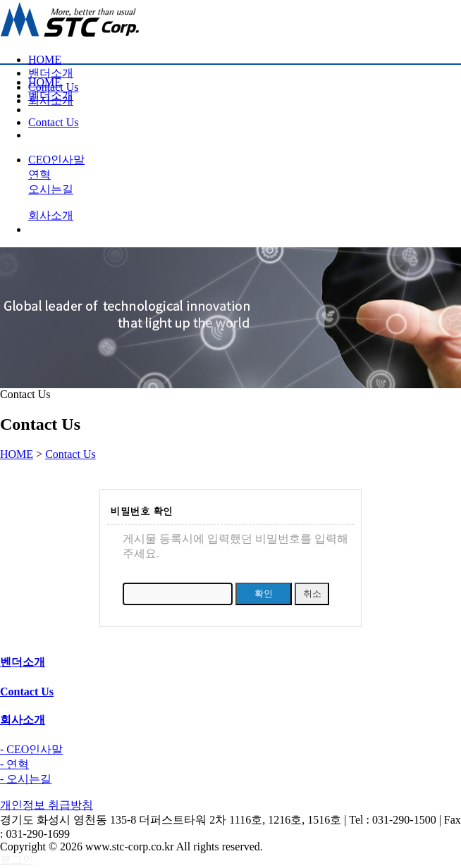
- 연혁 (14, 764)
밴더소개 (51, 73)
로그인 (17, 860)
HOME (45, 60)
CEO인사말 (56, 160)
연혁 (39, 174)
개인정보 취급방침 (47, 805)
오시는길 (51, 189)
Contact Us (70, 454)
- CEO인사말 (31, 749)
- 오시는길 (26, 779)
